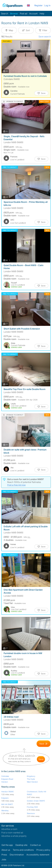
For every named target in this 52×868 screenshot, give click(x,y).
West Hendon (32, 782)
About (6, 850)
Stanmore (31, 813)
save (41, 759)
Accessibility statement (38, 855)
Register (38, 5)
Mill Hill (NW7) (7, 804)
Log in (47, 5)
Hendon (5, 782)
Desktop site (21, 845)
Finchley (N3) (32, 807)
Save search (45, 37)
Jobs (4, 859)
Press (4, 855)
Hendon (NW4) (7, 792)
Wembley (5, 811)
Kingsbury (31, 776)
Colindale (5, 776)
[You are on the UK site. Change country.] (28, 5)
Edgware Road (7, 779)
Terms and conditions (23, 850)
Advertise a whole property (14, 836)
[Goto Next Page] (44, 744)
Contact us (35, 845)
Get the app (7, 845)
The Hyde (31, 779)
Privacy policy (43, 850)
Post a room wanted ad (12, 833)
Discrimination (17, 855)
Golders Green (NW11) (36, 801)
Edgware (5, 798)
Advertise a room (9, 829)
